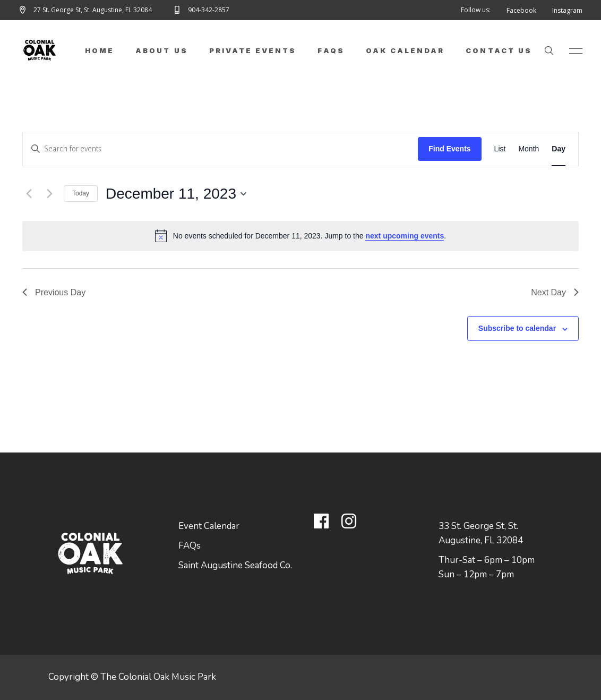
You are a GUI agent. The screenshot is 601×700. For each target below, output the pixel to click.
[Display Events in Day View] (559, 149)
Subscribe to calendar (517, 328)
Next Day (555, 292)
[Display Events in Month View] (529, 149)
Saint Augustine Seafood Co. (235, 565)
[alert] (300, 236)
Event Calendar (209, 526)
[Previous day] (29, 194)
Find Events (449, 149)
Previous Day (54, 292)
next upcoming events (405, 236)
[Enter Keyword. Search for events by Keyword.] (220, 149)
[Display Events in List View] (500, 149)
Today (81, 193)
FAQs (190, 546)
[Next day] (49, 194)
